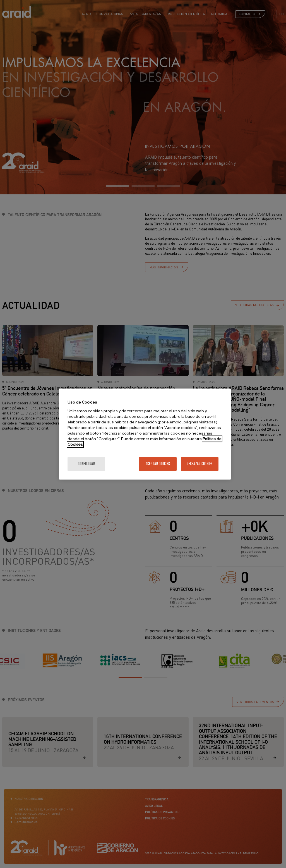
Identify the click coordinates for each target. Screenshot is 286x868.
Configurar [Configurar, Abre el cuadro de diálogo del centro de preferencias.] (86, 464)
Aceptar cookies (158, 464)
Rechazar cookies (200, 464)
